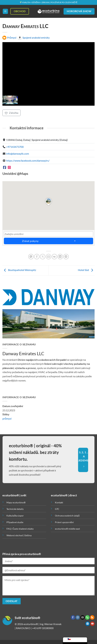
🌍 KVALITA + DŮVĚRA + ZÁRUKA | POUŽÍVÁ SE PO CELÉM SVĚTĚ (48, 2)
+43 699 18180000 (43, 628)
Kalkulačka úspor (15, 516)
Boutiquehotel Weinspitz (19, 270)
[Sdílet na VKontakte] (54, 257)
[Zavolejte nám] (87, 617)
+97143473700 (15, 147)
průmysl (7, 419)
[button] (5, 11)
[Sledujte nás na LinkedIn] (88, 624)
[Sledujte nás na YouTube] (92, 624)
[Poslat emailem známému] (49, 257)
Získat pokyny (30, 241)
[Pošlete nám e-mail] (83, 617)
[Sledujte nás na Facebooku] (73, 617)
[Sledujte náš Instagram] (78, 617)
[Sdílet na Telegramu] (66, 257)
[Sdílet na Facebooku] (37, 257)
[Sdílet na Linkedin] (60, 257)
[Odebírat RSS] (92, 617)
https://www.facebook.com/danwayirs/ (28, 160)
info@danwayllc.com (18, 154)
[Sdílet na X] (43, 257)
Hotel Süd (86, 270)
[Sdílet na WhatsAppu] (31, 257)
